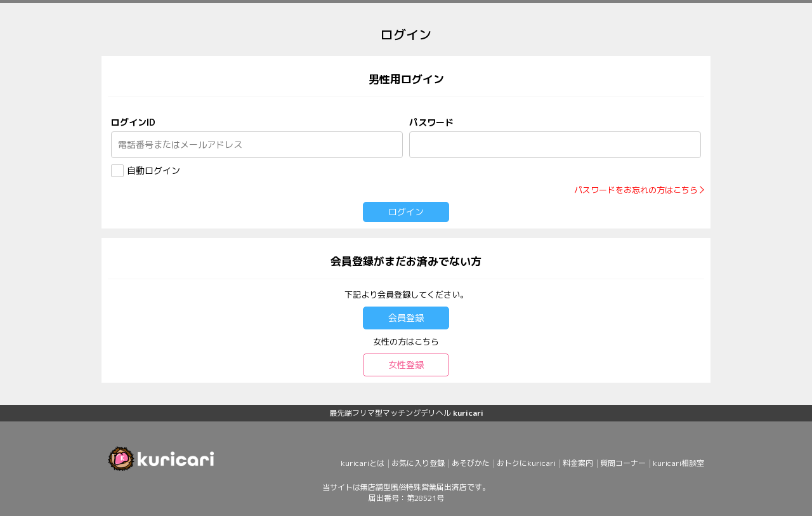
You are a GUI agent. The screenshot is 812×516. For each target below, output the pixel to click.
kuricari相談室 (678, 463)
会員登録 (406, 318)
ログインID (133, 122)
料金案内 (578, 463)
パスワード (431, 122)
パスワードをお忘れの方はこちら (636, 190)
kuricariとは (363, 463)
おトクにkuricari (526, 463)
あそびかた (471, 463)
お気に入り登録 (418, 463)
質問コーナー (623, 463)
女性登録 (406, 365)
